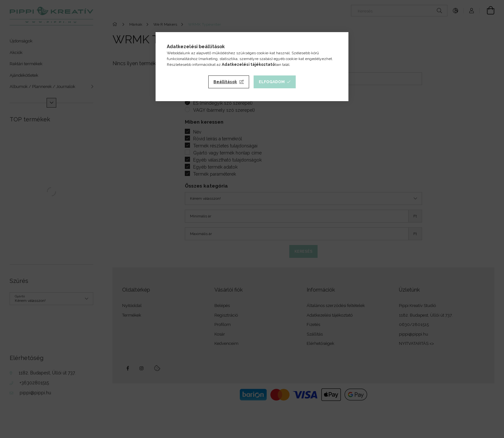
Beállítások (225, 82)
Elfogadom (272, 82)
